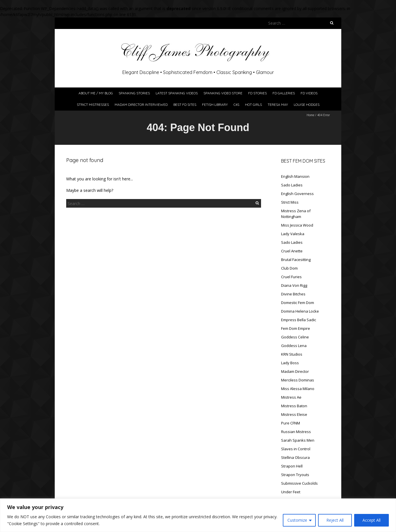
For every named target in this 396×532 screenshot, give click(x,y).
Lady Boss (290, 363)
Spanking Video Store (223, 93)
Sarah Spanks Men (298, 440)
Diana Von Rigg (294, 285)
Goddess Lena (294, 346)
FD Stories (257, 93)
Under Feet (291, 492)
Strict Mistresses (93, 105)
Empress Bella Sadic (299, 320)
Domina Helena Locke (300, 311)
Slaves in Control (296, 449)
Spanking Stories (134, 93)
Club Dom (289, 268)
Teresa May (278, 105)
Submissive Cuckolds (299, 483)
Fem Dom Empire (296, 328)
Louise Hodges (307, 105)
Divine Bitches (293, 294)
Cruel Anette (292, 251)
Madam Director (295, 371)
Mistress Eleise (294, 414)
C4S (236, 105)
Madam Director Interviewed (141, 105)
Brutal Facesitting (296, 260)
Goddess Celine (295, 337)
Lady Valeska (293, 234)
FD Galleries (284, 93)
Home (310, 115)
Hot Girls (253, 105)
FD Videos (309, 93)
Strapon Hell (292, 466)
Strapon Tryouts (295, 475)
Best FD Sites (185, 105)
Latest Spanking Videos (177, 93)
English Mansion (295, 176)
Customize (297, 520)
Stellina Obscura (295, 457)
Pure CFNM (291, 423)
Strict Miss (290, 202)
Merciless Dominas (298, 380)
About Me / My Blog (96, 93)
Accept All (372, 520)
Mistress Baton (294, 406)
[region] (198, 515)
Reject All (335, 520)
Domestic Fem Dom (298, 303)
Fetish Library (215, 105)
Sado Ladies (292, 185)
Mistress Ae (291, 397)
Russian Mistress (296, 432)
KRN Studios (292, 354)
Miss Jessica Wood (297, 225)
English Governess (297, 194)
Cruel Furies (291, 277)
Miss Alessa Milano (298, 389)
